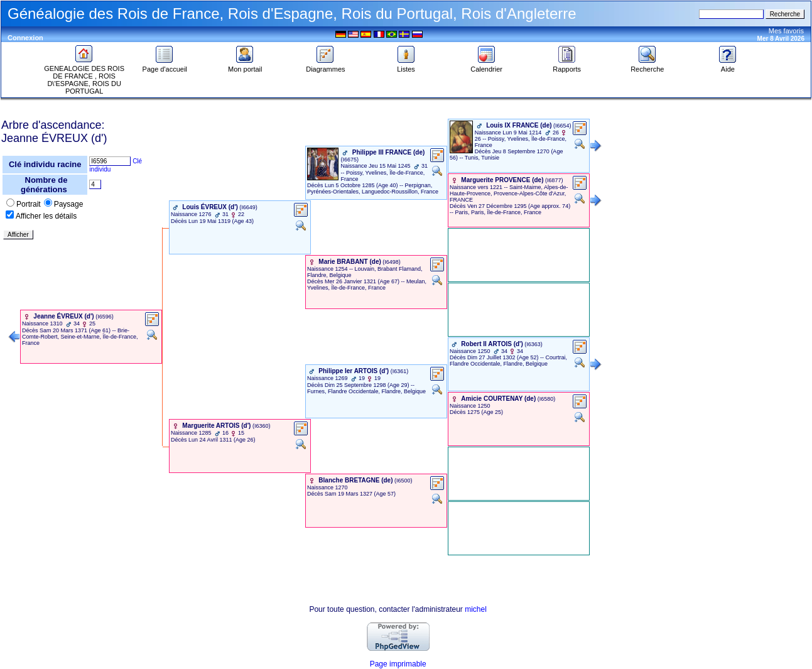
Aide (728, 66)
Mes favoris (786, 31)
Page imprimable (398, 664)
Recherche (647, 66)
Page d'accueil (165, 66)
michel (476, 609)
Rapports (567, 66)
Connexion (25, 38)
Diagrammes (325, 66)
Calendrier (486, 66)
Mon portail (245, 66)
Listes (406, 66)
